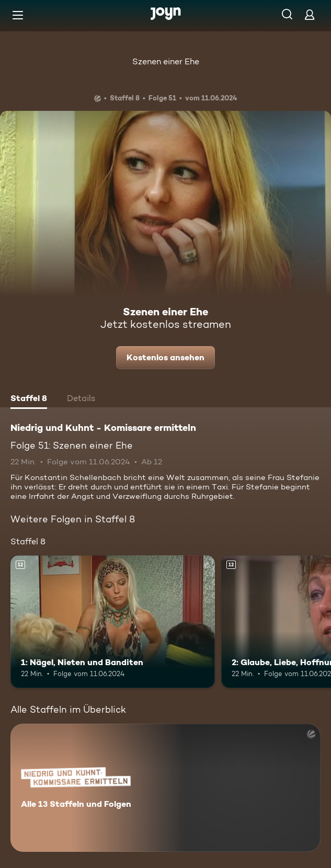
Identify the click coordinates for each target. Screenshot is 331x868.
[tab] (29, 399)
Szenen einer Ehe (166, 61)
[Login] (310, 14)
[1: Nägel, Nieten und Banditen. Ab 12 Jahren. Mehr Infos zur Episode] (113, 622)
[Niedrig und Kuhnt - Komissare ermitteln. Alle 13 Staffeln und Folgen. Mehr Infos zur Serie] (165, 788)
